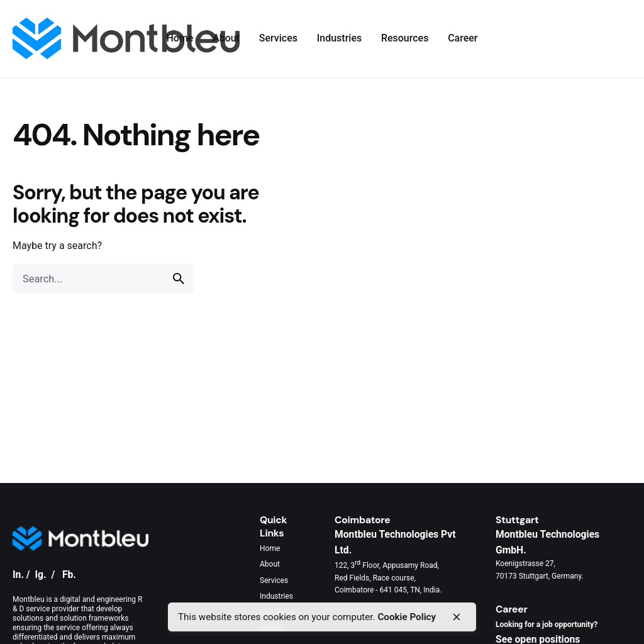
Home (270, 548)
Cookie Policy (407, 617)
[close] (457, 617)
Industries (276, 596)
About (270, 564)
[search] (179, 279)
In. (18, 575)
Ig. (40, 575)
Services (274, 580)
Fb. (69, 575)
